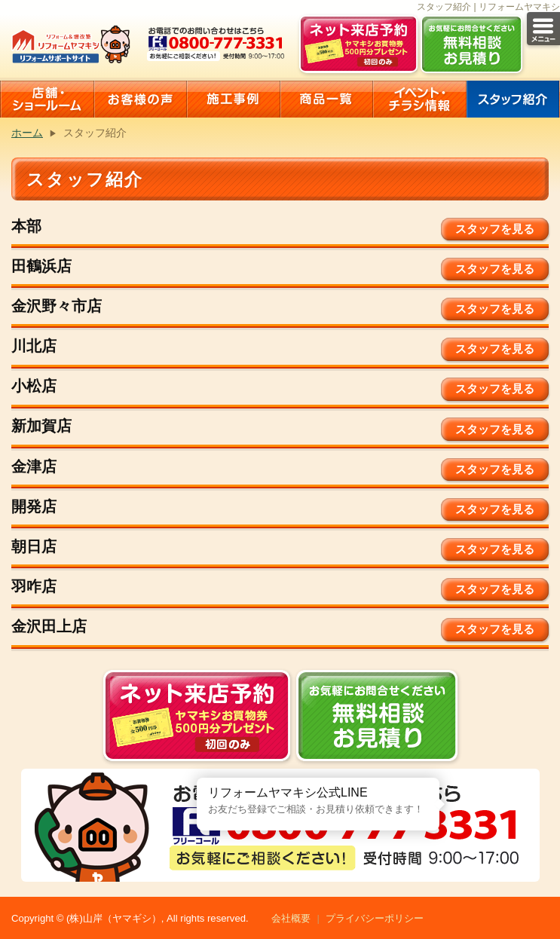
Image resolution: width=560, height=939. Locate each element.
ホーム (27, 133)
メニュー (543, 29)
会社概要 (291, 918)
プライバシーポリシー (375, 918)
